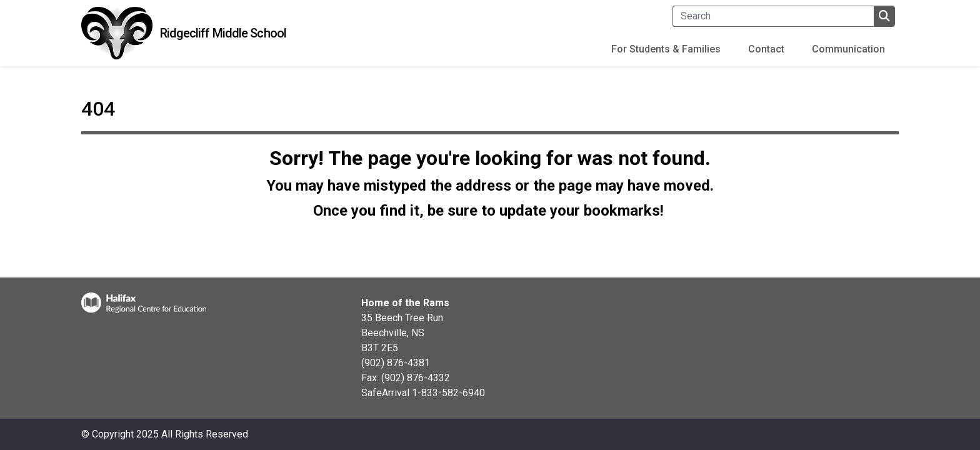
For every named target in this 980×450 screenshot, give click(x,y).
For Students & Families (666, 49)
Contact (766, 49)
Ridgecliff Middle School (223, 33)
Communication (848, 49)
